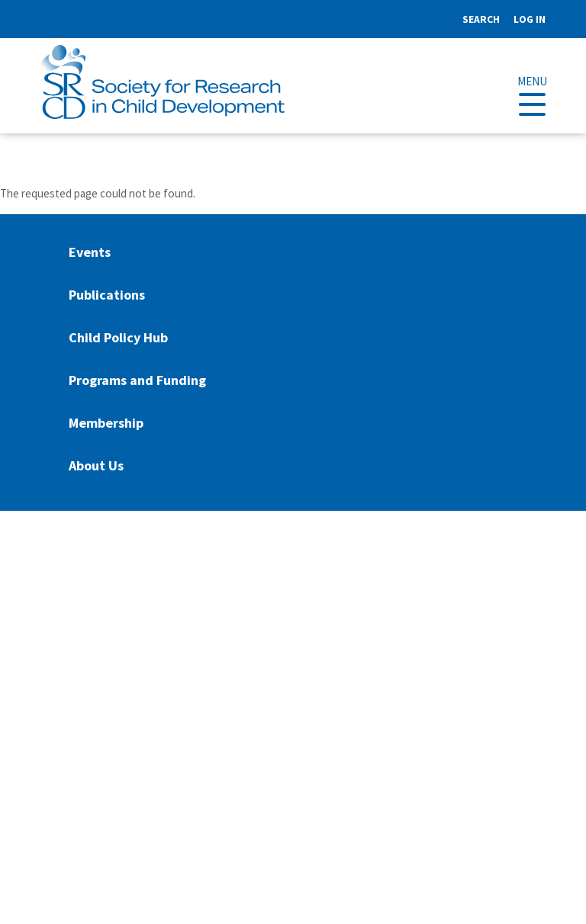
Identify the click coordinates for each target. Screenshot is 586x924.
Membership (106, 423)
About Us (96, 465)
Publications (107, 295)
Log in (530, 19)
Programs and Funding (137, 380)
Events (90, 252)
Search (481, 19)
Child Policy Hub (118, 337)
